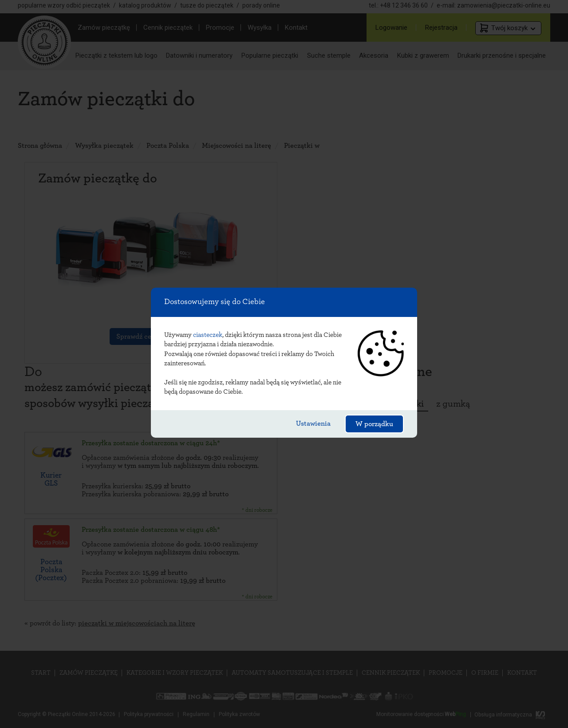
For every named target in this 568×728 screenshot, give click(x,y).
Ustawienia (313, 423)
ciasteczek (208, 335)
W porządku (374, 424)
